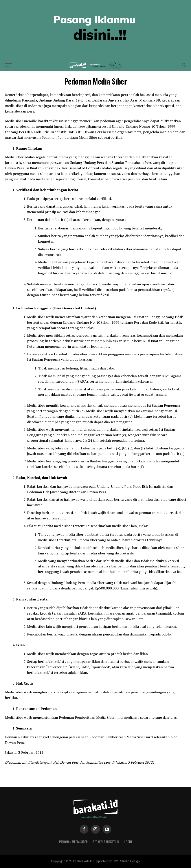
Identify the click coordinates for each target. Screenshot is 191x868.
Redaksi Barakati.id (106, 842)
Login (128, 842)
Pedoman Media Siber (73, 842)
